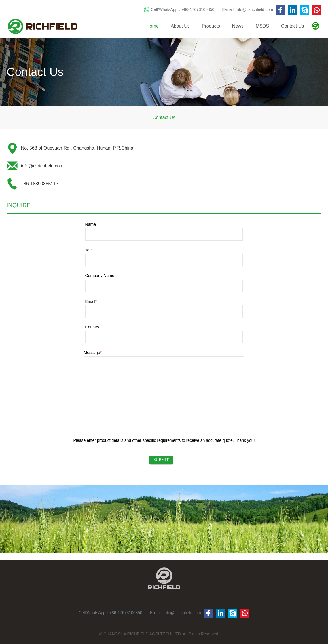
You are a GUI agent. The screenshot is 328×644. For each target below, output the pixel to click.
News (238, 26)
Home (152, 26)
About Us (180, 26)
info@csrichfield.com (254, 9)
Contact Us (292, 26)
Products (211, 26)
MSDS (262, 26)
